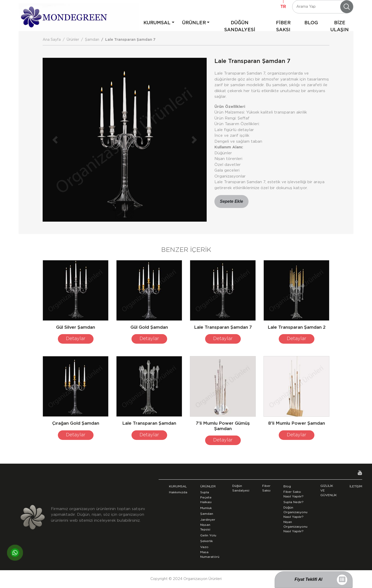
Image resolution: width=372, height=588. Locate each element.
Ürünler (73, 40)
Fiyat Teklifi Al (308, 579)
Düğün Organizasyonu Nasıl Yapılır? (295, 512)
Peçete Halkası (206, 500)
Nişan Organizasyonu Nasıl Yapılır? (295, 527)
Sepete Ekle (231, 201)
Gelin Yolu (208, 535)
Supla (205, 492)
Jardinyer (208, 520)
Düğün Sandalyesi (241, 488)
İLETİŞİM (356, 486)
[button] (55, 140)
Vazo (204, 547)
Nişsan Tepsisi (205, 527)
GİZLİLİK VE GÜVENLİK (328, 490)
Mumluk (206, 508)
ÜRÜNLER (194, 23)
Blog (287, 486)
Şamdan (92, 40)
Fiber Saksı (266, 488)
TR (283, 7)
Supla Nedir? (293, 502)
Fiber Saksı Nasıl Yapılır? (293, 494)
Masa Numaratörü (210, 554)
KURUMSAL (157, 23)
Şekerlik (207, 541)
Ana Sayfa (52, 40)
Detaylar (76, 339)
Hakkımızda (178, 492)
